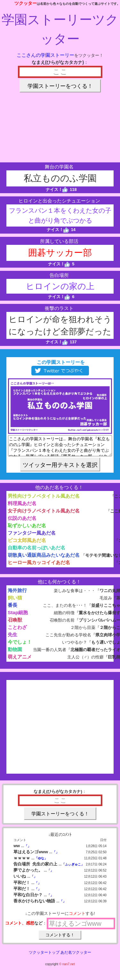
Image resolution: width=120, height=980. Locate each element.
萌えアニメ (20, 661)
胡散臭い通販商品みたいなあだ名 (44, 559)
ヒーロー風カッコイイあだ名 (39, 566)
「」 (28, 850)
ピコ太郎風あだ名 (27, 544)
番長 (12, 609)
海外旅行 (17, 594)
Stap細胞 (18, 616)
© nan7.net (67, 968)
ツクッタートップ (44, 956)
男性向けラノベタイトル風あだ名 (44, 500)
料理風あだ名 (22, 507)
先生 (12, 638)
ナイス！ (57, 189)
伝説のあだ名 (22, 522)
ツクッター (26, 3)
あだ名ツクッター (76, 956)
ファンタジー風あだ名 (32, 537)
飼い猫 (15, 602)
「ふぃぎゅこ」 (73, 868)
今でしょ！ (20, 646)
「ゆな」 (41, 862)
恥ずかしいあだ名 (27, 529)
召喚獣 (15, 624)
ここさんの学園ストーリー (45, 55)
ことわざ (17, 631)
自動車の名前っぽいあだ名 (36, 551)
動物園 (15, 653)
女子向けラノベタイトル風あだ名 (44, 515)
